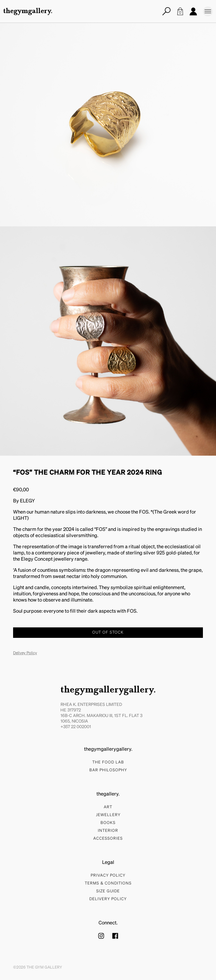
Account (193, 11)
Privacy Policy (108, 876)
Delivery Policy (108, 899)
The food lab (108, 762)
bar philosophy (108, 770)
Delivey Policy (25, 653)
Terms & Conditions (108, 884)
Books (108, 823)
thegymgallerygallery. (108, 690)
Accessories (108, 839)
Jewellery (108, 815)
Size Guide (108, 891)
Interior (108, 831)
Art (108, 807)
